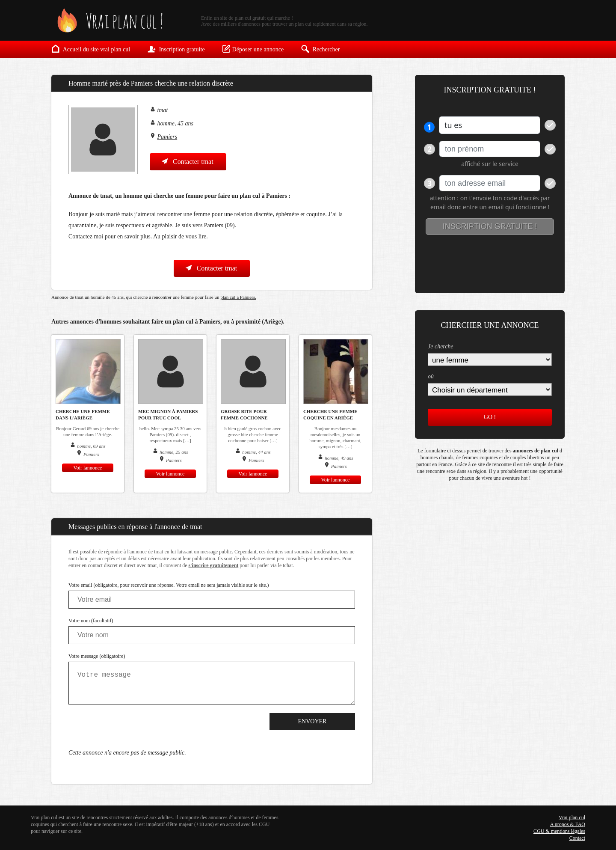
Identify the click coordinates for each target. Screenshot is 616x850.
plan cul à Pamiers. (238, 297)
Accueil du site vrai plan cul (91, 49)
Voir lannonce (88, 468)
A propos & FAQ (568, 824)
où (431, 376)
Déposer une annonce (253, 49)
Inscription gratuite (176, 49)
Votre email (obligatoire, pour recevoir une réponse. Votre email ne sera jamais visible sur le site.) (169, 585)
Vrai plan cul (572, 817)
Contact (577, 838)
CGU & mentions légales (559, 831)
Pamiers (167, 137)
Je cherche (441, 346)
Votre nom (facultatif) (91, 621)
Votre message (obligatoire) (97, 656)
